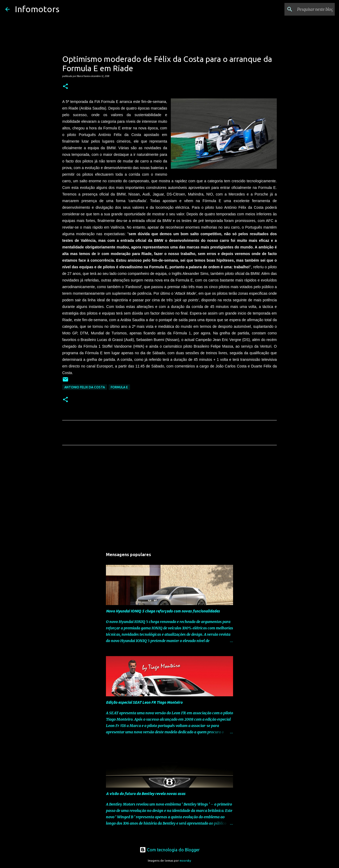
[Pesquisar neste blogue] (307, 9)
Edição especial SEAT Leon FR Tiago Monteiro (144, 702)
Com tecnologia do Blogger (170, 850)
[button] (65, 87)
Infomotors (37, 9)
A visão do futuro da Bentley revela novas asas (146, 794)
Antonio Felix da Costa (85, 387)
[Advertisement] (169, 499)
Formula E (119, 387)
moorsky (185, 861)
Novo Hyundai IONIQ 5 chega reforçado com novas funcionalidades (163, 611)
